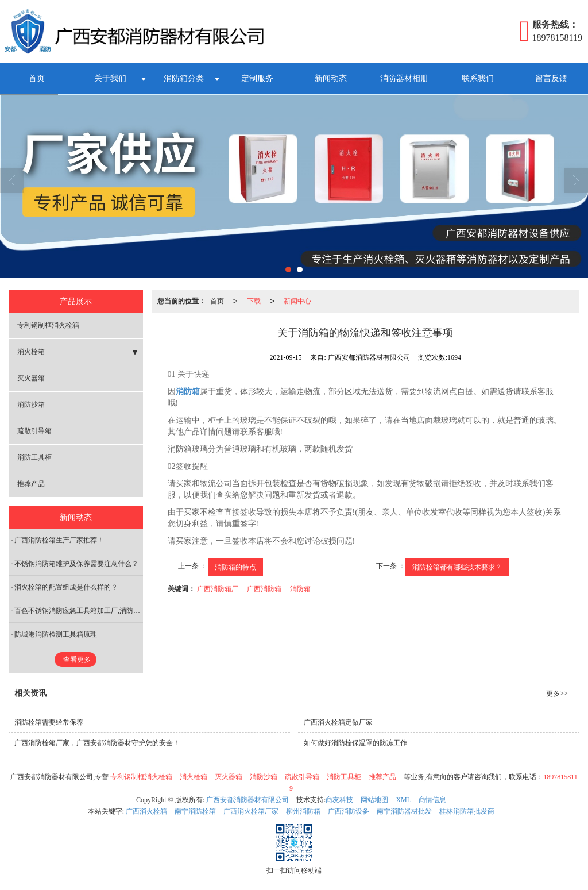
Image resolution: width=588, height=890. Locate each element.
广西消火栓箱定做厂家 (338, 722)
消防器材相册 (404, 78)
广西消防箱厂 (218, 589)
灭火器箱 (31, 378)
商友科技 (339, 800)
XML (403, 800)
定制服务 (257, 78)
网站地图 (374, 800)
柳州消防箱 (303, 811)
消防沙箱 (31, 404)
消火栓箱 (31, 352)
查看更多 (77, 660)
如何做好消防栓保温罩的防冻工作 (355, 743)
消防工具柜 (34, 457)
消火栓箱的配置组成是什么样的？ (66, 587)
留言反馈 (551, 78)
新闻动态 (331, 78)
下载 (254, 301)
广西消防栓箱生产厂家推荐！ (59, 540)
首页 (37, 78)
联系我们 (478, 78)
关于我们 (110, 78)
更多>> (557, 693)
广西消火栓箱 (146, 811)
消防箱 (300, 589)
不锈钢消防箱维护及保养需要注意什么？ (76, 564)
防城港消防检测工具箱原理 (56, 634)
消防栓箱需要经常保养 (49, 722)
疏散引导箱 (34, 431)
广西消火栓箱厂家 (251, 811)
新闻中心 (297, 301)
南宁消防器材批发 (404, 811)
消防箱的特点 (235, 567)
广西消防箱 (264, 589)
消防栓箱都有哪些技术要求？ (457, 567)
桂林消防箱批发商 (467, 811)
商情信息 (432, 800)
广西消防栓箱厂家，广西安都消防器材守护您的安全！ (97, 743)
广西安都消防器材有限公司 (247, 800)
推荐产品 (31, 484)
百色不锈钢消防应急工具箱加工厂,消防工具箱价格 (79, 611)
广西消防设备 (349, 811)
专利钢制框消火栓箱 (48, 325)
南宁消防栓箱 (195, 811)
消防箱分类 (184, 78)
